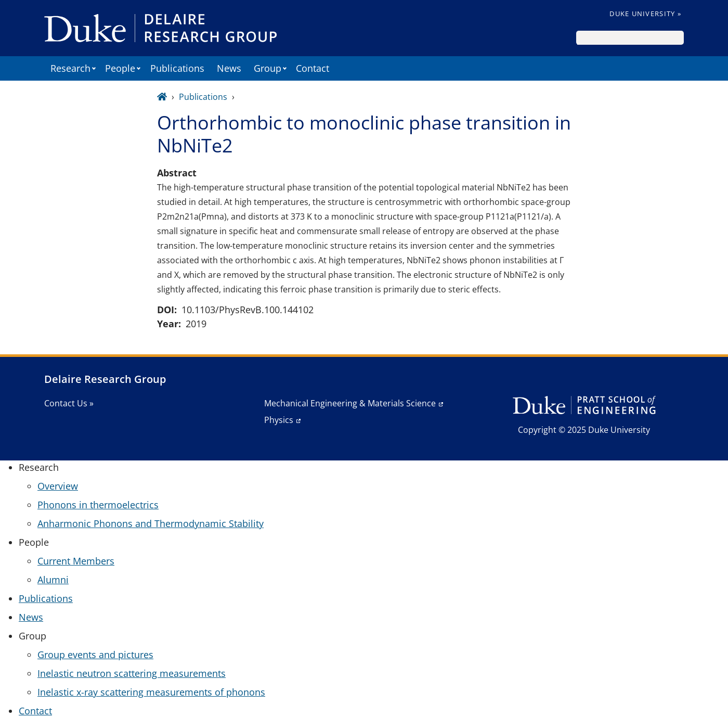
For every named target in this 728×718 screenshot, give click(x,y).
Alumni (53, 580)
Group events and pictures (95, 655)
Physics (279, 420)
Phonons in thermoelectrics (98, 505)
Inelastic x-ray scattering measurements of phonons (151, 692)
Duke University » (645, 14)
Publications (177, 68)
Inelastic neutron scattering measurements (132, 673)
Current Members (76, 561)
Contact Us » (69, 403)
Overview (58, 486)
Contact (313, 68)
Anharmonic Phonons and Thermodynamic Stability (151, 523)
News (229, 68)
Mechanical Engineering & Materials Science (350, 403)
